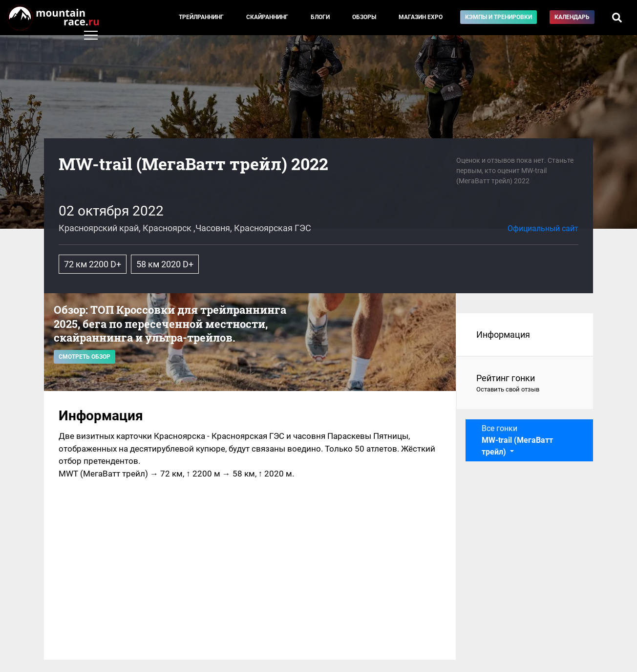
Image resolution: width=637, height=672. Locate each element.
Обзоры (364, 17)
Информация (503, 335)
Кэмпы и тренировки (499, 17)
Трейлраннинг (201, 17)
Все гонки (517, 440)
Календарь (572, 17)
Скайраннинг (267, 17)
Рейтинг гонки (525, 384)
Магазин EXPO (421, 17)
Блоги (320, 17)
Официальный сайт (543, 228)
